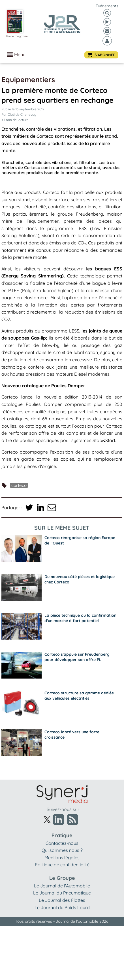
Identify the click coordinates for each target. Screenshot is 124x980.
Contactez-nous (62, 843)
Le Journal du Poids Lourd (62, 907)
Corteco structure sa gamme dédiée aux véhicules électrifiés (79, 696)
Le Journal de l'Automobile (62, 886)
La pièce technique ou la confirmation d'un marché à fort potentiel (80, 618)
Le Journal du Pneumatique (62, 893)
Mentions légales (62, 858)
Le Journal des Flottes (62, 900)
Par (19, 114)
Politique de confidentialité (62, 865)
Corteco (19, 485)
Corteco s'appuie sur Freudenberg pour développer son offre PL (77, 657)
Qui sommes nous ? (62, 850)
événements (107, 6)
